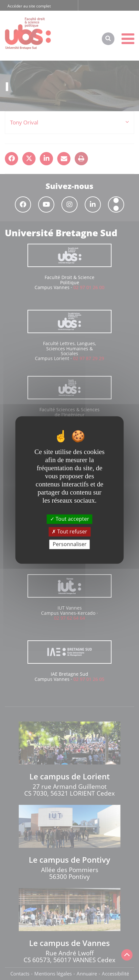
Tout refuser (69, 531)
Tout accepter (70, 519)
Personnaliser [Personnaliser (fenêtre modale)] (70, 544)
